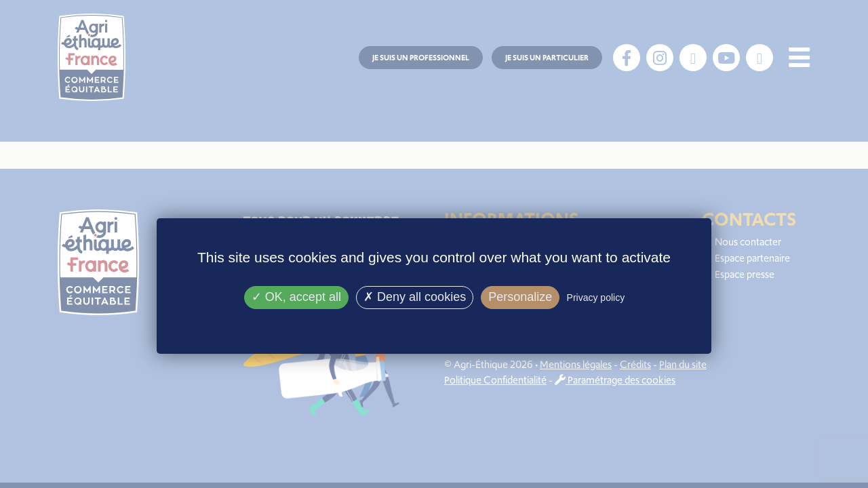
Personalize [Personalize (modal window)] (520, 297)
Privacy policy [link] (596, 298)
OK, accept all (296, 297)
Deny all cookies (415, 297)
